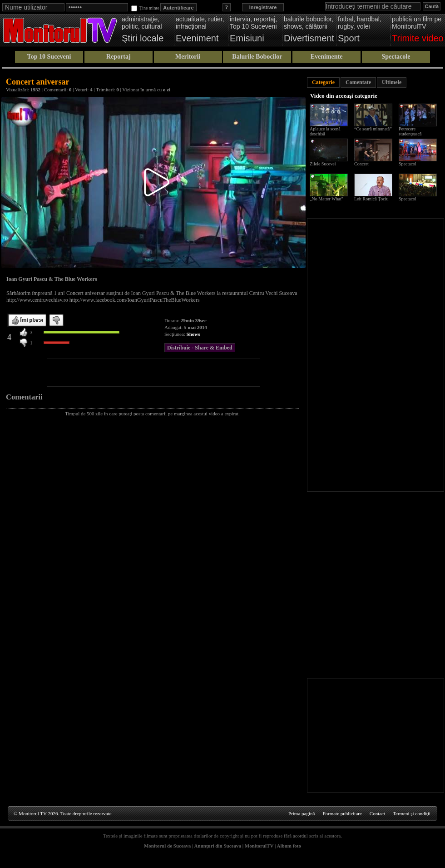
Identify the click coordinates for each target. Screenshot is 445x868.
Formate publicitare (342, 813)
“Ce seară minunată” (373, 129)
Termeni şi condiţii (412, 813)
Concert (361, 164)
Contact (377, 813)
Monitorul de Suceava (167, 846)
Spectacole (396, 57)
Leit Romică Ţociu (371, 199)
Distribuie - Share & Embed (200, 348)
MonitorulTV (259, 846)
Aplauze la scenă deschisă (325, 131)
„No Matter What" (326, 199)
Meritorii (188, 57)
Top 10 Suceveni (49, 57)
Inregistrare (263, 7)
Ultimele (392, 82)
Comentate (358, 82)
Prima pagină (302, 813)
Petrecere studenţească (410, 131)
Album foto (289, 846)
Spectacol (408, 164)
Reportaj (119, 57)
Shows (193, 334)
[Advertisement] (153, 373)
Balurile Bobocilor (257, 57)
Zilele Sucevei (323, 164)
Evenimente (327, 57)
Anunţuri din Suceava (218, 846)
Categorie (323, 82)
